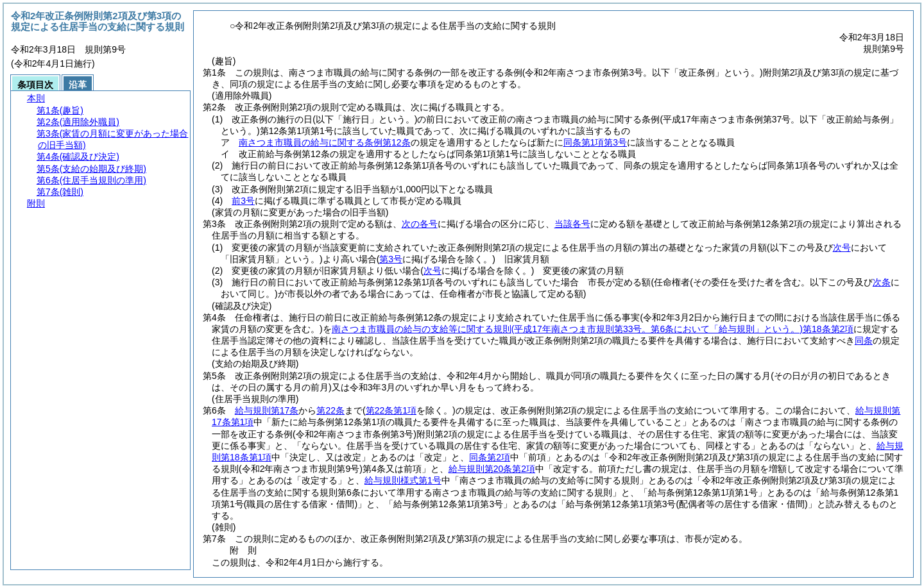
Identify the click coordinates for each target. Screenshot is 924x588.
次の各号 (420, 224)
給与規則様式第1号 (403, 480)
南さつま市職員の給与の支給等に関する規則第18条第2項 (593, 329)
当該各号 (572, 224)
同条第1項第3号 (595, 142)
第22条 (330, 410)
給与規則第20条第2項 (492, 469)
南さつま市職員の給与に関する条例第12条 (325, 142)
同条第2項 (490, 457)
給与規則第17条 (267, 410)
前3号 (243, 201)
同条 (864, 340)
